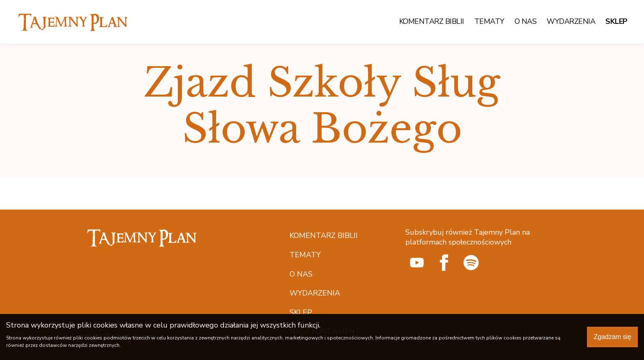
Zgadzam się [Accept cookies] (612, 337)
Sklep (616, 22)
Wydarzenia (571, 22)
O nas (526, 22)
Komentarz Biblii (432, 22)
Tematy (489, 22)
